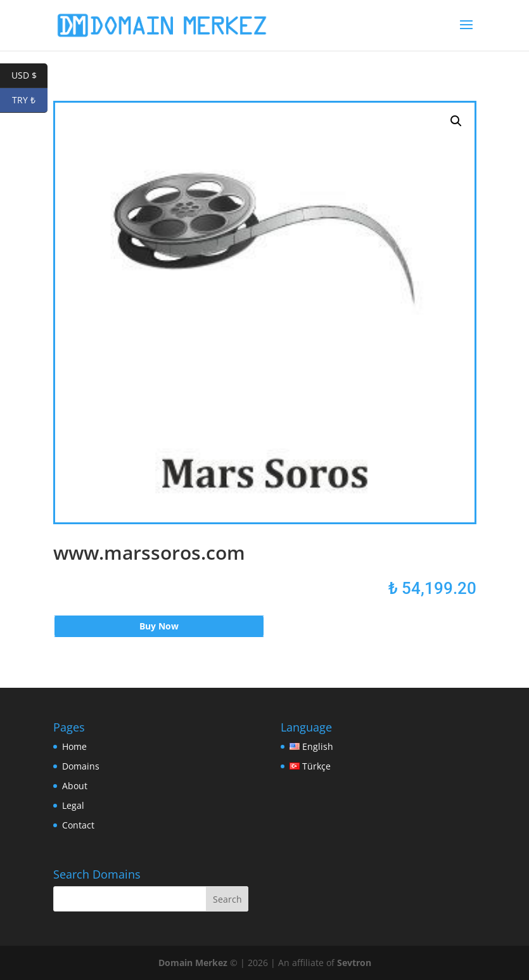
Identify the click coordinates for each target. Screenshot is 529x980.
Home (74, 746)
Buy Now (159, 626)
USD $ (30, 76)
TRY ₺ (30, 100)
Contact (78, 825)
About (75, 786)
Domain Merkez (193, 963)
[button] (456, 121)
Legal (73, 805)
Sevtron (354, 963)
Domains (81, 766)
